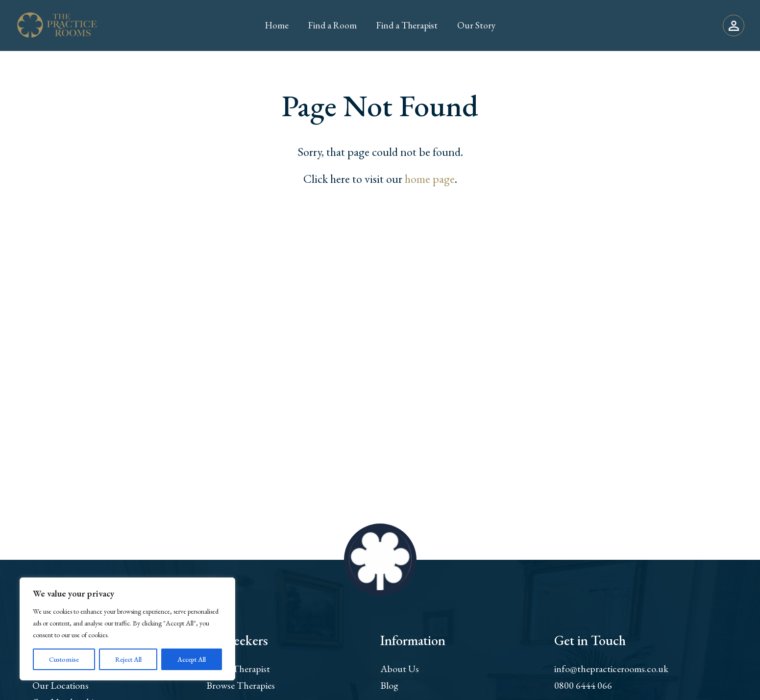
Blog (389, 685)
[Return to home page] (57, 26)
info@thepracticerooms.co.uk (611, 669)
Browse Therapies (241, 685)
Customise (64, 659)
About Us (400, 669)
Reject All (128, 659)
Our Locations (61, 685)
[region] (127, 629)
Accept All (192, 659)
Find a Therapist (238, 669)
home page (430, 179)
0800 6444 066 (583, 685)
